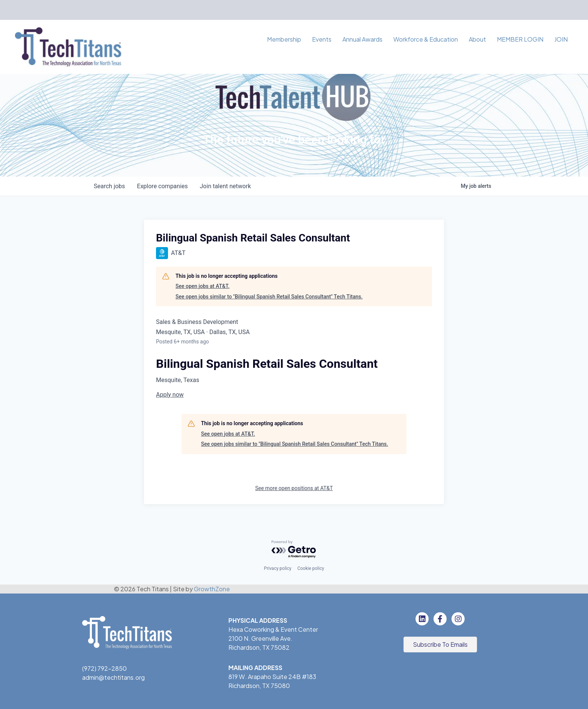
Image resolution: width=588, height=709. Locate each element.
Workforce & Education (426, 39)
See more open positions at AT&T (294, 488)
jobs (109, 186)
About (477, 39)
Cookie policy (311, 568)
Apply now (170, 395)
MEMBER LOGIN (520, 39)
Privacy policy (278, 568)
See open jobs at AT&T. (202, 286)
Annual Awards (362, 39)
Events (322, 39)
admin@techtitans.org (113, 677)
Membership (284, 39)
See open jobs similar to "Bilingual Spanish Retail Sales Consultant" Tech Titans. (269, 297)
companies (162, 186)
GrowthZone (212, 589)
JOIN (561, 39)
